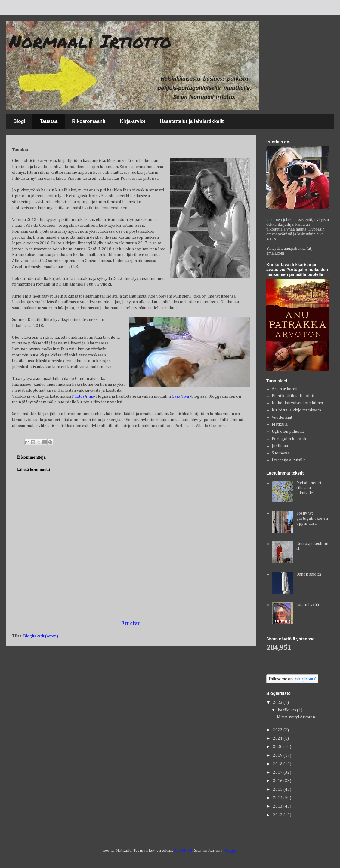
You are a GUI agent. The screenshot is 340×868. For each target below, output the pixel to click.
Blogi (19, 121)
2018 (278, 764)
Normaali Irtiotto (90, 41)
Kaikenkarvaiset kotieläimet (297, 403)
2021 (278, 738)
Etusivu (131, 623)
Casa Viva (180, 396)
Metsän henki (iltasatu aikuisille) (309, 488)
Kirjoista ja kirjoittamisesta (296, 410)
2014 (278, 798)
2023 (278, 703)
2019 (278, 756)
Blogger (231, 851)
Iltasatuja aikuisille (289, 460)
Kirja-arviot (132, 121)
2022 (278, 730)
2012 (278, 815)
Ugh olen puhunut (288, 432)
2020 (278, 747)
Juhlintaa (280, 446)
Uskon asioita (309, 574)
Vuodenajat (282, 417)
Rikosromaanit (89, 121)
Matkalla (280, 424)
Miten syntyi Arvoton (296, 717)
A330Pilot (183, 851)
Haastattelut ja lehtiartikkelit (192, 121)
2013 (278, 806)
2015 (278, 790)
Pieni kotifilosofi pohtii (293, 396)
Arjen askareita (286, 389)
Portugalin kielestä (289, 439)
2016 (278, 781)
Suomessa (281, 453)
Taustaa (49, 121)
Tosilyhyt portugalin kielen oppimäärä (312, 518)
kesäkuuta (287, 710)
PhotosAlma (83, 396)
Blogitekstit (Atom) (41, 636)
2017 (278, 772)
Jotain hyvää (308, 605)
